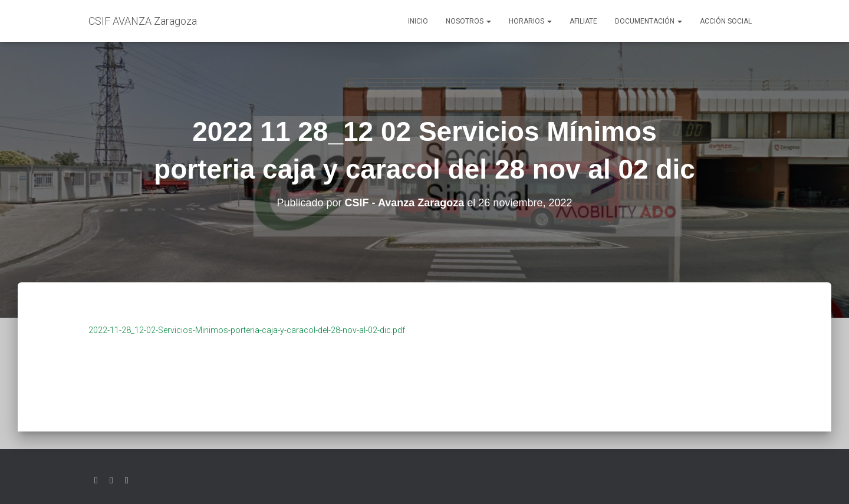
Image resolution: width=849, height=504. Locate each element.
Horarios (530, 21)
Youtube (127, 480)
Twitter (96, 480)
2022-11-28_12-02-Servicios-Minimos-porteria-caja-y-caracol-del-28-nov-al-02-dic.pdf (247, 330)
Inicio (418, 21)
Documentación (649, 21)
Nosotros (468, 21)
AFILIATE (583, 21)
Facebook (111, 480)
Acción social (726, 21)
